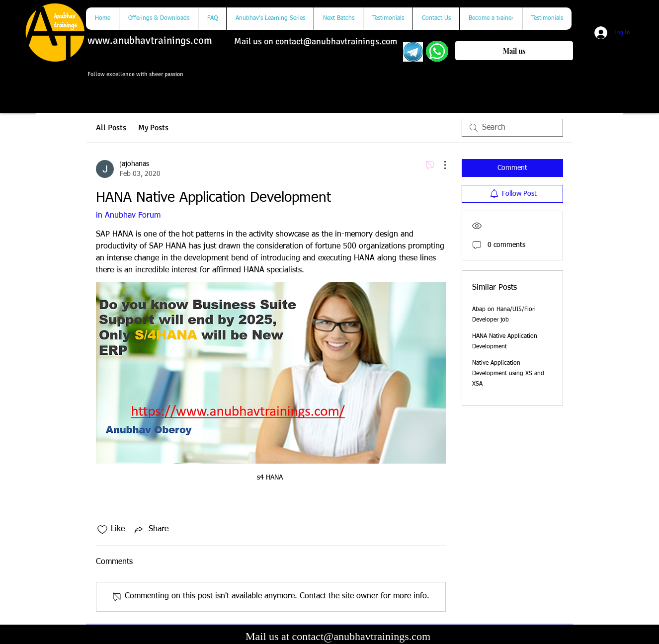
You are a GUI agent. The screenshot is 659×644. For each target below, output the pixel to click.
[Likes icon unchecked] (102, 530)
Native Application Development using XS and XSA (508, 374)
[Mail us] (514, 51)
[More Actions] (440, 165)
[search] (512, 128)
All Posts (111, 128)
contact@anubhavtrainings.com (336, 41)
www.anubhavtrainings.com (150, 40)
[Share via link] (151, 530)
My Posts (153, 128)
